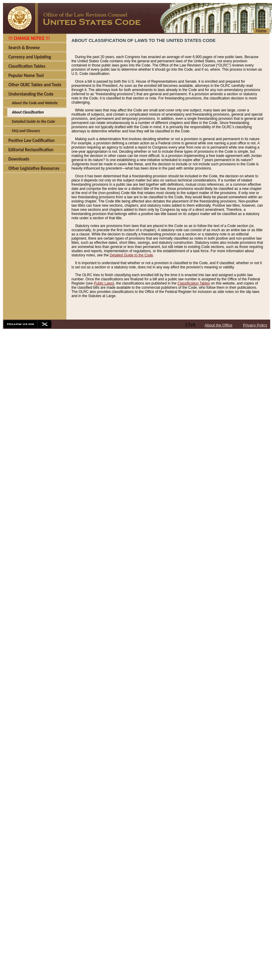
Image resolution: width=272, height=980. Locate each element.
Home (261, 31)
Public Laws (103, 283)
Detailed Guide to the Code (131, 255)
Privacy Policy (255, 325)
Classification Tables (194, 283)
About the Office (219, 325)
